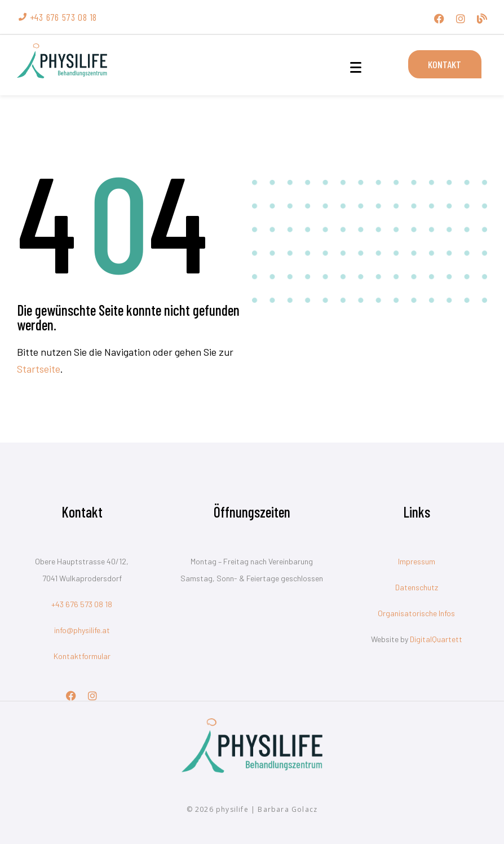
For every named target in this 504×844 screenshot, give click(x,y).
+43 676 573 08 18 (82, 604)
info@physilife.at (82, 630)
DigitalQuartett (436, 639)
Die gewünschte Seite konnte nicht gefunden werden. (128, 317)
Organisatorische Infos (416, 613)
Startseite (39, 369)
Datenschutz (417, 587)
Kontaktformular (82, 656)
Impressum (417, 561)
